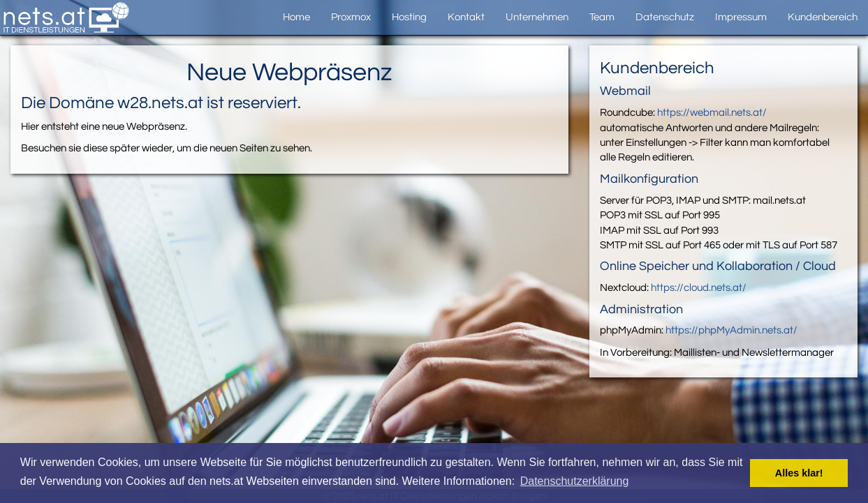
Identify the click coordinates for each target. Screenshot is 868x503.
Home (296, 17)
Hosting (409, 17)
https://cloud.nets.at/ (699, 288)
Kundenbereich (823, 17)
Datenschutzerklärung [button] (575, 481)
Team (602, 17)
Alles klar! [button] (799, 473)
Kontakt (466, 17)
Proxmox (351, 17)
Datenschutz (665, 17)
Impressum (741, 17)
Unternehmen (537, 17)
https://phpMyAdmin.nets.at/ (731, 330)
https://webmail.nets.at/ (712, 113)
